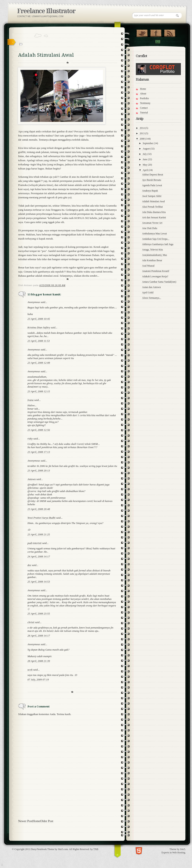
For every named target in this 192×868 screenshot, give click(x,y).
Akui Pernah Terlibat (152, 207)
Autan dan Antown (151, 287)
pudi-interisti (34, 543)
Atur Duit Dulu (150, 228)
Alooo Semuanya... (152, 298)
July (145, 154)
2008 (143, 139)
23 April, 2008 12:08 (39, 363)
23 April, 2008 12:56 (39, 430)
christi (31, 622)
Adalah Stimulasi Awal (153, 201)
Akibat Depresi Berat (153, 175)
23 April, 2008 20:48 (39, 509)
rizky (30, 439)
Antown (32, 479)
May (145, 165)
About (143, 94)
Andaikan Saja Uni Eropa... (156, 239)
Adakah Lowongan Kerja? (155, 276)
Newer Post (25, 821)
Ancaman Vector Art (152, 223)
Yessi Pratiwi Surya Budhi (41, 518)
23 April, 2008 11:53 (39, 341)
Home (36, 821)
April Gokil (148, 292)
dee (29, 565)
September (148, 143)
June (145, 159)
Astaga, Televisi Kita (152, 250)
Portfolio (144, 98)
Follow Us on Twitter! (142, 32)
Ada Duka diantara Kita (154, 212)
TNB (96, 849)
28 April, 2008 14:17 (39, 636)
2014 (143, 128)
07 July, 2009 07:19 (38, 679)
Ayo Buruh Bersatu (152, 180)
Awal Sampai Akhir (152, 196)
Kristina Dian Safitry (39, 327)
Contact (158, 42)
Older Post (47, 821)
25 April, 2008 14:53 (39, 582)
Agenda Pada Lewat (152, 185)
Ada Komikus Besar (152, 260)
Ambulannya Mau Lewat (154, 234)
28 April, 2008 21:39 (39, 661)
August (147, 149)
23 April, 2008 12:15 (39, 391)
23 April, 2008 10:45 (39, 319)
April (146, 170)
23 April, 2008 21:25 (39, 534)
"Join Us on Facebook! (156, 32)
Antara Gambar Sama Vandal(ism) (159, 282)
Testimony (145, 103)
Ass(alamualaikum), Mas (155, 255)
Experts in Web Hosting (173, 853)
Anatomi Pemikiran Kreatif (156, 271)
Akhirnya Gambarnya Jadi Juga (158, 244)
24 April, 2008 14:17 (39, 556)
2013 (143, 133)
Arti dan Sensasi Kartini (154, 217)
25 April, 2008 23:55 (39, 614)
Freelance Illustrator (46, 11)
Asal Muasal (148, 266)
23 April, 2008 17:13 (39, 452)
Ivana (31, 400)
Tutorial (144, 113)
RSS (170, 32)
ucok (30, 670)
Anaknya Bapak (150, 191)
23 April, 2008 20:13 (39, 470)
